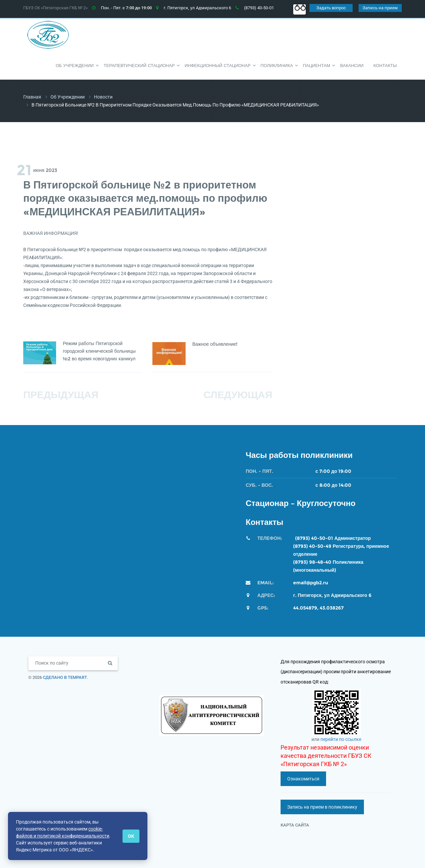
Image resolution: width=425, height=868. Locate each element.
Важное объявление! (215, 344)
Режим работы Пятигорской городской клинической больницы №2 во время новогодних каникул (99, 351)
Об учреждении (68, 97)
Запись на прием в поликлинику (322, 807)
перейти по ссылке (341, 739)
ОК (131, 836)
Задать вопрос (331, 8)
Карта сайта (295, 825)
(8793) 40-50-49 (312, 546)
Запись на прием (380, 8)
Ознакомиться (303, 779)
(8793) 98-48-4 (311, 562)
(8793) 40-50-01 (314, 538)
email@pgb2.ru (311, 583)
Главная (32, 97)
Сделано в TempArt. (65, 677)
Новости (103, 97)
